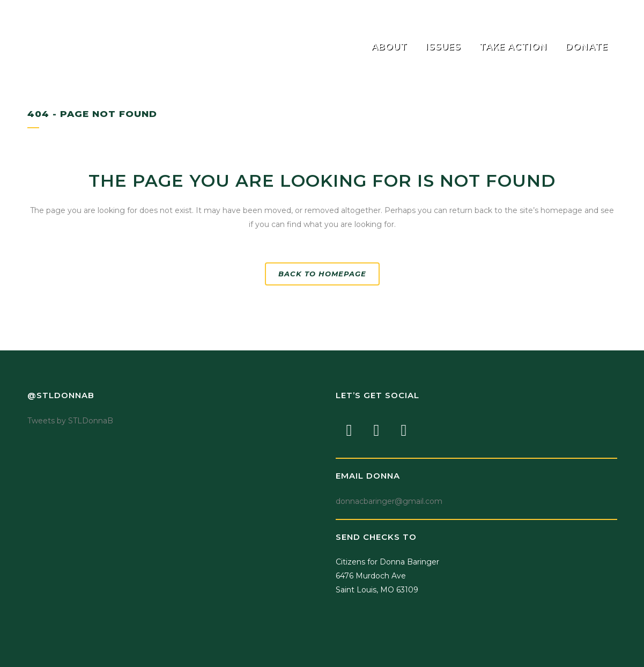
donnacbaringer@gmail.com (389, 501)
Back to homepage (322, 274)
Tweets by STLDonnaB (70, 421)
